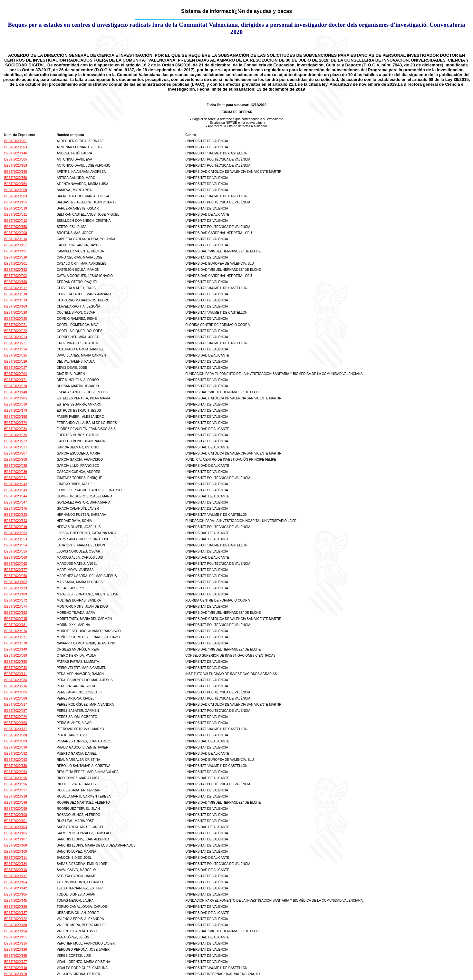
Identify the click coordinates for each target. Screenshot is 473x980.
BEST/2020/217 (16, 705)
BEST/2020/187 (16, 913)
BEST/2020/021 (16, 325)
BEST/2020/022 (16, 331)
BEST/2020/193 (16, 613)
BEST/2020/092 (16, 754)
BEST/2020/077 (16, 637)
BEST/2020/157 (16, 245)
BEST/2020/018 (16, 294)
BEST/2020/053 (16, 539)
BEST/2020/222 (16, 441)
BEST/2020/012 (16, 221)
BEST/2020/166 (16, 178)
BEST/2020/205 (16, 398)
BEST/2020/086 (16, 698)
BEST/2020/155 (16, 202)
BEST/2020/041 (16, 478)
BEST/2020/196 (16, 172)
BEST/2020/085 (16, 692)
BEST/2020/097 (16, 790)
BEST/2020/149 (16, 649)
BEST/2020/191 (16, 251)
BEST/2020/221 (16, 343)
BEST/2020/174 (16, 423)
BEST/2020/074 (16, 607)
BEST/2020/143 (16, 521)
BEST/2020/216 (16, 686)
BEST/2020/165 (16, 956)
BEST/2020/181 (16, 625)
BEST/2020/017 (16, 288)
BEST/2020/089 (16, 741)
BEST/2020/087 (16, 711)
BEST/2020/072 (16, 600)
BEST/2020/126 (16, 950)
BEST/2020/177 (16, 570)
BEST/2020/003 (16, 147)
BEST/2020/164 (16, 882)
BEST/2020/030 (16, 404)
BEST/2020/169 (16, 306)
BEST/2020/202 (16, 276)
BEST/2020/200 (16, 233)
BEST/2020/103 (16, 827)
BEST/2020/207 (16, 453)
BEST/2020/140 (16, 968)
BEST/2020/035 (16, 435)
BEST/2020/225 (16, 943)
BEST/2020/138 (16, 766)
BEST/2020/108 (16, 845)
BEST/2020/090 (16, 747)
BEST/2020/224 (16, 717)
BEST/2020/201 (16, 264)
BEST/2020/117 (16, 876)
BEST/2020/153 (16, 166)
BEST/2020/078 (16, 643)
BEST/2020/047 (16, 502)
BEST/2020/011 (16, 215)
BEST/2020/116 (16, 870)
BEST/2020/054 (16, 545)
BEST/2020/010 (16, 208)
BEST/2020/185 (16, 894)
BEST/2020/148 (16, 392)
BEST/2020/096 (16, 784)
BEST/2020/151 (16, 937)
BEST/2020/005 (16, 159)
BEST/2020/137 (16, 729)
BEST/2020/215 (16, 619)
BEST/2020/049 (16, 527)
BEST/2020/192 (16, 270)
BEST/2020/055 (16, 551)
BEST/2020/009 (16, 196)
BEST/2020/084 (16, 680)
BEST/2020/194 (16, 931)
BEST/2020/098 (16, 803)
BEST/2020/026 (16, 362)
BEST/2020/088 (16, 735)
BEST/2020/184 (16, 864)
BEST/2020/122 (16, 919)
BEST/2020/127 (16, 962)
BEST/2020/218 (16, 796)
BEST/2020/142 (16, 888)
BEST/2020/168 (16, 282)
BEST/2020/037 (16, 447)
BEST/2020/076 (16, 631)
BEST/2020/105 (16, 833)
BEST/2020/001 (16, 141)
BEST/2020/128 (16, 974)
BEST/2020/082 (16, 668)
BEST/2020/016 (16, 257)
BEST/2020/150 (16, 662)
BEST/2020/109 (16, 852)
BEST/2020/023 (16, 337)
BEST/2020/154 (16, 184)
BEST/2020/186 (16, 907)
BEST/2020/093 (16, 760)
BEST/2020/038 (16, 466)
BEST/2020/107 (16, 839)
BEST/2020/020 (16, 313)
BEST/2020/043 (16, 490)
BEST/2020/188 (16, 925)
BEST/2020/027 (16, 368)
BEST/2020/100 (16, 815)
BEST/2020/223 (16, 515)
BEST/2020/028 (16, 386)
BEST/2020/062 (16, 564)
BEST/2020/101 (16, 821)
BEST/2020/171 (16, 380)
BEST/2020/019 (16, 300)
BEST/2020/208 (16, 460)
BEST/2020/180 (16, 594)
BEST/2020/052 (16, 533)
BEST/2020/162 (16, 582)
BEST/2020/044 (16, 496)
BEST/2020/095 (16, 778)
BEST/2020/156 (16, 227)
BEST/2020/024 (16, 349)
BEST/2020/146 (16, 153)
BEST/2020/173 (16, 411)
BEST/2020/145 (16, 901)
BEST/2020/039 (16, 472)
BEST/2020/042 (16, 484)
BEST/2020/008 (16, 190)
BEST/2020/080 (16, 656)
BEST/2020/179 (16, 588)
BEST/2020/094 (16, 772)
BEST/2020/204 (16, 374)
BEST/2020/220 (16, 319)
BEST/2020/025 (16, 355)
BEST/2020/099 (16, 809)
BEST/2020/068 (16, 576)
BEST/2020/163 (16, 723)
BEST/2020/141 (16, 674)
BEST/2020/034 (16, 429)
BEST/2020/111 (16, 858)
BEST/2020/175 (16, 509)
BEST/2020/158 (16, 417)
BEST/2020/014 (16, 239)
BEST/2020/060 (16, 558)
